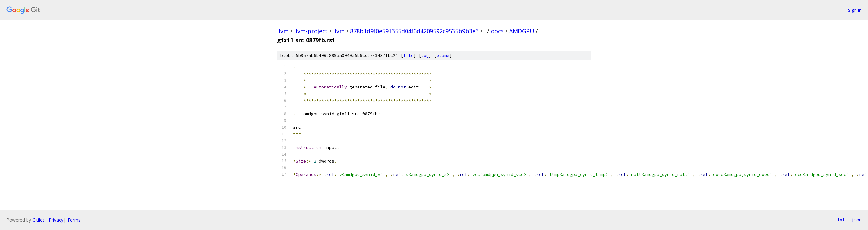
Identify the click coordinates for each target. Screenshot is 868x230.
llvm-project (311, 31)
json (856, 220)
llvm (283, 31)
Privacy (56, 220)
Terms (74, 220)
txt (841, 220)
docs (497, 31)
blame (443, 55)
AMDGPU (522, 31)
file (408, 55)
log (425, 55)
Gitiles (39, 220)
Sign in (855, 10)
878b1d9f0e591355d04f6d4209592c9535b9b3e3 (414, 31)
